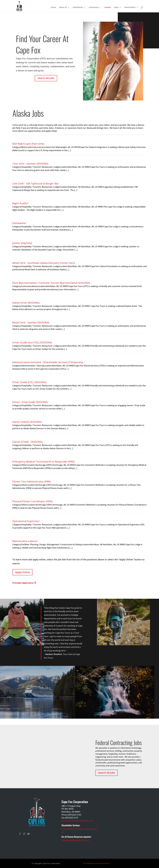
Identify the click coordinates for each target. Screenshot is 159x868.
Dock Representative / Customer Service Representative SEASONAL (51, 283)
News (116, 7)
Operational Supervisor (26, 521)
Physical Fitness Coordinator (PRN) (32, 501)
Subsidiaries (78, 7)
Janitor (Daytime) (22, 243)
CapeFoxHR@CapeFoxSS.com (75, 840)
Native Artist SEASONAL (26, 303)
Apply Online (22, 572)
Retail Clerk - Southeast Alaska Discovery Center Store (44, 263)
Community (94, 7)
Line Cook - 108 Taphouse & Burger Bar (35, 183)
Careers (108, 7)
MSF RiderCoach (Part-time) (28, 144)
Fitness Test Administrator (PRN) (31, 481)
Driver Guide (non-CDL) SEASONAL (32, 342)
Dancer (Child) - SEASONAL (28, 442)
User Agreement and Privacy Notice (96, 863)
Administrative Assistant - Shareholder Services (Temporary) (48, 362)
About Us (63, 7)
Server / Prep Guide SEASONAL (30, 402)
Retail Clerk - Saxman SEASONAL (31, 322)
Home (53, 7)
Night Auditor (20, 203)
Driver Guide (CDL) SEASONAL (30, 382)
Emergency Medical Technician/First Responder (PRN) (43, 462)
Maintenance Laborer (25, 541)
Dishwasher (19, 223)
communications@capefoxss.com (77, 821)
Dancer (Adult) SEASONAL (27, 422)
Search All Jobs (46, 78)
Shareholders (130, 7)
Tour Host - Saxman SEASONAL (31, 164)
